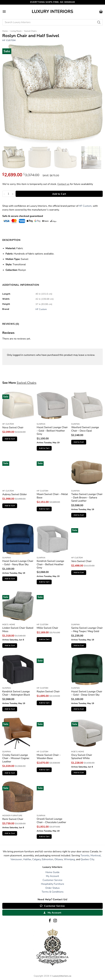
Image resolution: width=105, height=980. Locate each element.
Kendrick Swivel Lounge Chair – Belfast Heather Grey (50, 564)
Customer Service (52, 880)
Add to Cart (59, 194)
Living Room (16, 31)
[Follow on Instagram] (55, 921)
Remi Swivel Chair (13, 819)
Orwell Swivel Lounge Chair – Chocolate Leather (51, 821)
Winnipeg (69, 859)
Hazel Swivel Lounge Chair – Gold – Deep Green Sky (87, 693)
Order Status (52, 888)
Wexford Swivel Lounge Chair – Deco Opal (85, 429)
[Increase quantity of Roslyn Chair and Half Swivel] (13, 194)
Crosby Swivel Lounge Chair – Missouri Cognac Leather (16, 758)
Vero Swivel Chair (81, 561)
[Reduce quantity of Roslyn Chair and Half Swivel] (4, 194)
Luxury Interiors (52, 12)
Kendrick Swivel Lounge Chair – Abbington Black (16, 693)
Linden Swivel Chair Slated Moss (18, 630)
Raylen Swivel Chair (48, 691)
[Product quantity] (8, 194)
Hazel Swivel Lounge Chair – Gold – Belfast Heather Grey (52, 431)
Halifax (27, 859)
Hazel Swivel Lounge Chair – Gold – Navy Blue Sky (18, 563)
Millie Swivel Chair (47, 628)
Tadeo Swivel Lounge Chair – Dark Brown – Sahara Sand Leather (87, 497)
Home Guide (52, 872)
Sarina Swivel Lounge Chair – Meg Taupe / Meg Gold (87, 630)
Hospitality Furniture (53, 884)
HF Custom (9, 40)
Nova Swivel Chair (13, 427)
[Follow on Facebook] (50, 921)
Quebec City (87, 859)
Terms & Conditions (53, 892)
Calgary (36, 859)
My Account (52, 876)
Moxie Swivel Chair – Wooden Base (49, 757)
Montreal (96, 856)
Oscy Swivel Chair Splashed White (82, 757)
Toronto (85, 856)
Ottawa (59, 859)
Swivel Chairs (30, 31)
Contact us (63, 184)
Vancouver (16, 859)
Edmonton (47, 859)
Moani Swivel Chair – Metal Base (52, 496)
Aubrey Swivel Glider (15, 494)
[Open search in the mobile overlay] (52, 22)
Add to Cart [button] (10, 439)
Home (5, 31)
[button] (4, 11)
